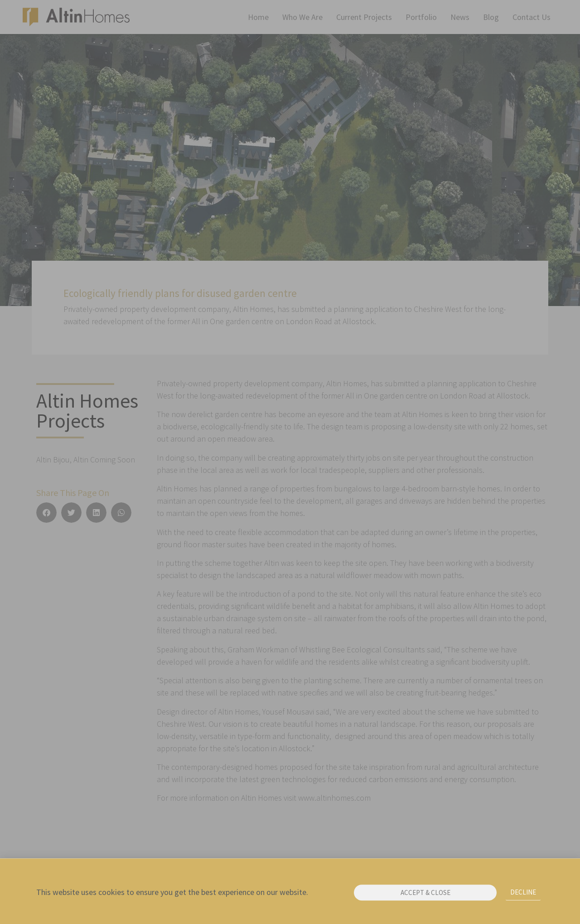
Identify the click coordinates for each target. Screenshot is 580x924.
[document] (290, 462)
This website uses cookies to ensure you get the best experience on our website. (172, 895)
